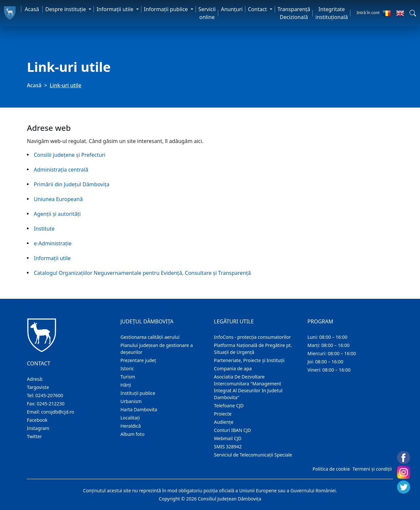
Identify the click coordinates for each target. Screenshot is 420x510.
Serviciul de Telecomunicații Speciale (253, 455)
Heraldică (131, 426)
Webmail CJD (228, 438)
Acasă (32, 9)
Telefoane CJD (229, 406)
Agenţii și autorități (57, 214)
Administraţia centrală (61, 170)
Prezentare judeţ (138, 360)
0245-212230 (51, 404)
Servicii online (207, 13)
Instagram (38, 428)
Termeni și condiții (372, 469)
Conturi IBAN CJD (232, 430)
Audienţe (224, 422)
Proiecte (223, 414)
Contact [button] (258, 9)
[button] (413, 13)
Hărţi (126, 385)
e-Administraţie (53, 243)
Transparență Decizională (294, 13)
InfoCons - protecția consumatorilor (252, 337)
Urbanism (131, 401)
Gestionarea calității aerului (150, 337)
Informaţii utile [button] (115, 9)
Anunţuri (232, 9)
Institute (44, 229)
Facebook (37, 420)
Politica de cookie (331, 469)
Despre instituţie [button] (66, 9)
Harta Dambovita (139, 409)
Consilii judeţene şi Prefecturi (70, 155)
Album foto (132, 434)
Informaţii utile (52, 258)
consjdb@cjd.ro (58, 412)
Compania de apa (233, 368)
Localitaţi (130, 418)
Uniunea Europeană (58, 199)
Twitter (34, 436)
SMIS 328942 (228, 447)
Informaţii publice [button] (167, 9)
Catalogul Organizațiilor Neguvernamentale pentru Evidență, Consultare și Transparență (142, 273)
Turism (128, 377)
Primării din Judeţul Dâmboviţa (72, 184)
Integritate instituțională (332, 13)
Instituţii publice (138, 393)
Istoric (127, 368)
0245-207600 (49, 395)
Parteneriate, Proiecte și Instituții (249, 360)
